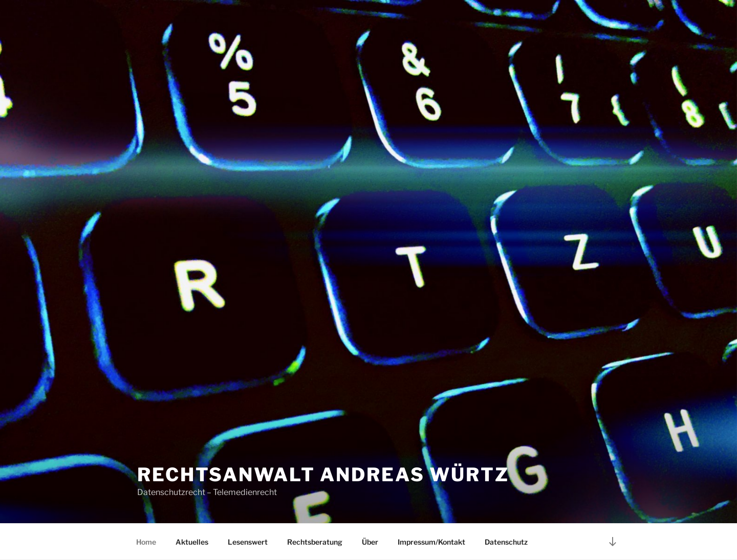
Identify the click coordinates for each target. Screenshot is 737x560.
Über (370, 542)
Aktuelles (192, 542)
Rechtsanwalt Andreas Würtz (323, 475)
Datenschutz (506, 542)
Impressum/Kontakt (431, 542)
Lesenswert (248, 542)
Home (146, 542)
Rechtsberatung (315, 542)
